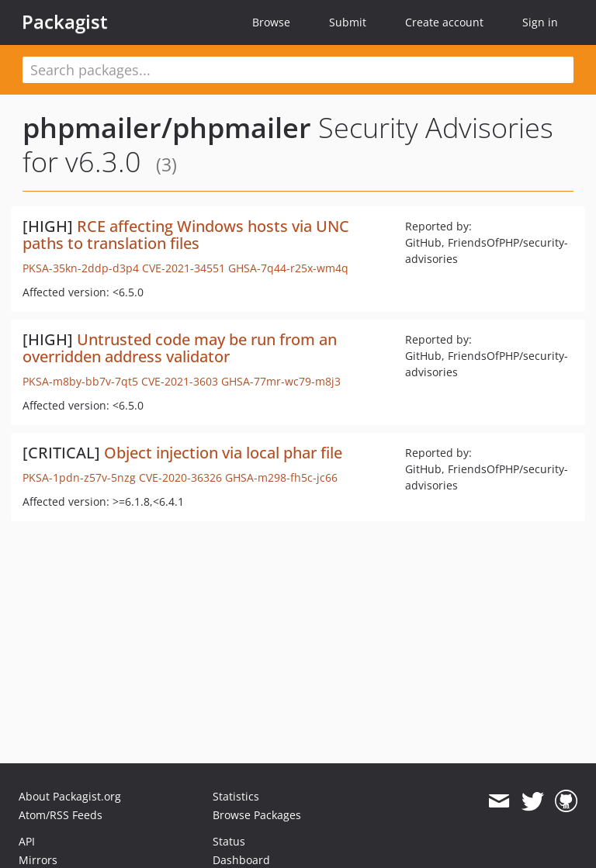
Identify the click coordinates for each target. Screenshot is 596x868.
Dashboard (241, 860)
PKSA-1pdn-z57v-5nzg (79, 477)
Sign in (540, 22)
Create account (444, 22)
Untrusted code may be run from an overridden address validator (180, 348)
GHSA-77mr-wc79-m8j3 (281, 381)
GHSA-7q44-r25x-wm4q (288, 268)
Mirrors (38, 860)
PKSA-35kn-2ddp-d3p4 (81, 268)
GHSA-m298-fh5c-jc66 (281, 477)
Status (229, 841)
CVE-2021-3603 (180, 381)
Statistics (236, 796)
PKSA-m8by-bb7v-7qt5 (80, 381)
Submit (348, 22)
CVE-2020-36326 (180, 477)
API (27, 841)
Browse (271, 22)
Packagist (65, 22)
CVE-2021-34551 (184, 268)
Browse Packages (257, 815)
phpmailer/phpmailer (167, 128)
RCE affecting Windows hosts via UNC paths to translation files (186, 235)
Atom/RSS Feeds (61, 815)
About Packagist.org (70, 796)
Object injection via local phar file (223, 453)
